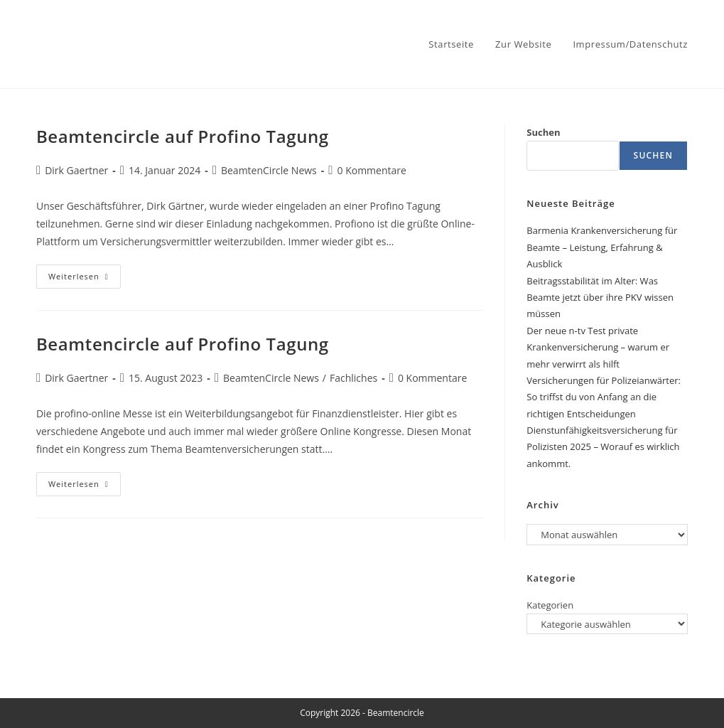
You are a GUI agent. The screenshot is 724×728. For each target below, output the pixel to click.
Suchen (543, 132)
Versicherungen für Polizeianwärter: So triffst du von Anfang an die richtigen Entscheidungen (604, 397)
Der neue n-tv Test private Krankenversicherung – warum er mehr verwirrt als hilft (598, 347)
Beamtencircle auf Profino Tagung (183, 136)
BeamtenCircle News (269, 170)
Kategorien (550, 605)
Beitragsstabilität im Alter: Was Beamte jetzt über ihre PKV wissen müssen (600, 298)
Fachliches (353, 378)
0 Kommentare (372, 170)
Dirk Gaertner (76, 170)
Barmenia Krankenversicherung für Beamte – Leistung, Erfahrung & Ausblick (602, 247)
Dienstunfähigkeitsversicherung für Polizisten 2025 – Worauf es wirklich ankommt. (603, 447)
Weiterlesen (85, 279)
